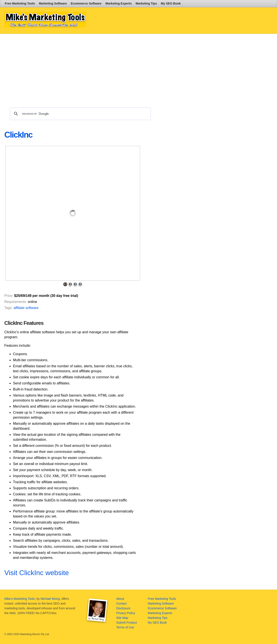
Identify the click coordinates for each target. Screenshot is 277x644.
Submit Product (127, 623)
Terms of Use (125, 627)
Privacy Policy (126, 613)
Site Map (122, 618)
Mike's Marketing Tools (20, 599)
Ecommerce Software (86, 3)
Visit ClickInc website (37, 573)
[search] (80, 114)
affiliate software (26, 308)
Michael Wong (50, 599)
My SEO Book (171, 3)
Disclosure (123, 608)
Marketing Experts (118, 3)
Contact (121, 603)
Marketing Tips (146, 3)
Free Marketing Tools (20, 3)
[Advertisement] (109, 68)
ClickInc (18, 135)
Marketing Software (53, 3)
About (120, 599)
